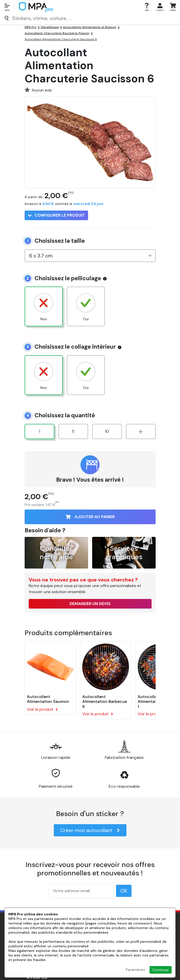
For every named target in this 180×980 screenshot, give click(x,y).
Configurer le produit (56, 215)
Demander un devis (90, 604)
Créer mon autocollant (90, 830)
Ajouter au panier (90, 517)
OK (124, 891)
